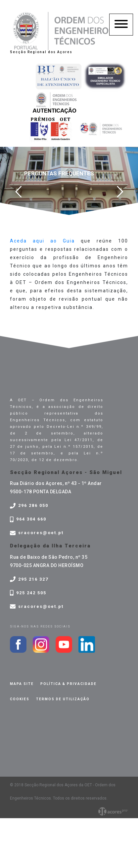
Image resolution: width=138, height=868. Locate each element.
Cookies (20, 699)
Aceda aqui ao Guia (42, 241)
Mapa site (22, 684)
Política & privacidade (69, 684)
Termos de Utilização (63, 699)
